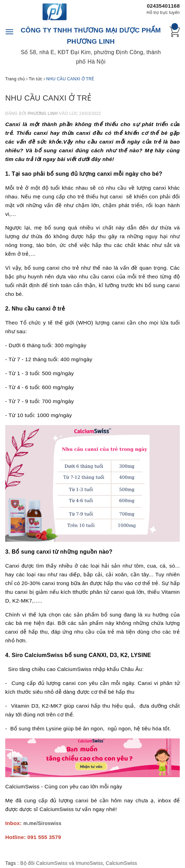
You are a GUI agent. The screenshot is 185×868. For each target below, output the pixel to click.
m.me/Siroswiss (42, 823)
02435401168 (163, 6)
